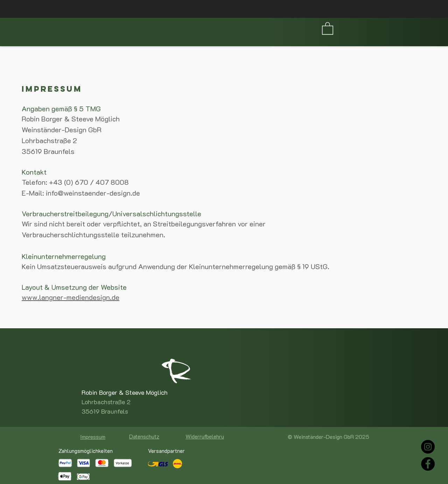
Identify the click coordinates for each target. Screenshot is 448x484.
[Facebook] (428, 464)
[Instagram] (428, 447)
